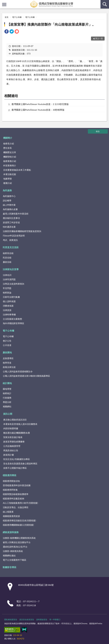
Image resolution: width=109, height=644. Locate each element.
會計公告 (7, 341)
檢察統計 (7, 393)
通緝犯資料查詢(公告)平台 (15, 547)
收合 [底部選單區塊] (98, 131)
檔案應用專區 (10, 475)
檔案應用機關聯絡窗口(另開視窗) (18, 525)
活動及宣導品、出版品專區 (16, 507)
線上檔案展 (8, 512)
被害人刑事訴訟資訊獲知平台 (17, 542)
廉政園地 (7, 352)
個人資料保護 (9, 301)
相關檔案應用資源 (11, 516)
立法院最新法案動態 (12, 319)
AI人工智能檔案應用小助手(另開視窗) (20, 503)
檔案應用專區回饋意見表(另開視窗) (19, 520)
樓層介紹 (8, 183)
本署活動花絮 (10, 174)
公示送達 (7, 345)
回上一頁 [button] (99, 38)
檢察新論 (7, 293)
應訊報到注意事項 (11, 218)
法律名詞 (7, 275)
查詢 (105, 4)
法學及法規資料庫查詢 (13, 284)
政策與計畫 (9, 455)
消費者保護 (8, 306)
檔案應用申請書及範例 (13, 499)
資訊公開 (8, 414)
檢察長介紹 (9, 144)
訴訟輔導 (7, 200)
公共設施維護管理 (12, 446)
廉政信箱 (7, 262)
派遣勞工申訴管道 (11, 222)
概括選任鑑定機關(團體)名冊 (17, 433)
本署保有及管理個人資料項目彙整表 (20, 424)
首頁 (7, 17)
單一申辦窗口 (55, 619)
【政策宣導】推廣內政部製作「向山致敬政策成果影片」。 (51, 24)
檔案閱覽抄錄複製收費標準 (16, 494)
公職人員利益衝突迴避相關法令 (18, 371)
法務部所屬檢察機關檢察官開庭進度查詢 (22, 231)
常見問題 (7, 288)
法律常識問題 (9, 279)
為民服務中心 (9, 196)
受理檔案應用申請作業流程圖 (17, 485)
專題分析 (7, 402)
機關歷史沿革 (10, 152)
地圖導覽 (8, 179)
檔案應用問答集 (10, 490)
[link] (7, 32)
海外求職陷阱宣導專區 (13, 323)
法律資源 (7, 310)
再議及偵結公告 (11, 450)
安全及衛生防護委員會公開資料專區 (20, 464)
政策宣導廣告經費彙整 (14, 442)
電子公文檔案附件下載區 (15, 560)
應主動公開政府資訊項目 (15, 420)
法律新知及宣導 (11, 269)
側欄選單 (4, 5)
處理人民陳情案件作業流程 (16, 214)
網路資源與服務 (11, 532)
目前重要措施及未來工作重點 (17, 170)
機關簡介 (8, 138)
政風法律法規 (9, 367)
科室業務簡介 (10, 165)
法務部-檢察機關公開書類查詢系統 (19, 538)
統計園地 (7, 383)
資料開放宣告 (42, 619)
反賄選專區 (8, 358)
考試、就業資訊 (10, 240)
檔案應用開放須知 (11, 481)
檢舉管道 (7, 363)
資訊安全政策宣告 (27, 619)
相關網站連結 (9, 555)
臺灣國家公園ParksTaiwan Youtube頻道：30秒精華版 (38, 110)
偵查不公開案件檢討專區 (15, 468)
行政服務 (7, 398)
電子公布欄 (17, 17)
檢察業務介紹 (10, 161)
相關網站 (7, 406)
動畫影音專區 (10, 567)
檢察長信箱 (8, 253)
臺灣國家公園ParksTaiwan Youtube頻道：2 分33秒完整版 (40, 104)
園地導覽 (7, 389)
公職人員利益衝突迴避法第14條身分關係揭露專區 (26, 376)
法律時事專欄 (9, 314)
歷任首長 (8, 148)
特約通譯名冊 (9, 227)
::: (2, 2)
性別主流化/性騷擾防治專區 (17, 459)
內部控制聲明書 (11, 428)
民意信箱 (7, 258)
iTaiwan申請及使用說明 (14, 236)
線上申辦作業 (9, 205)
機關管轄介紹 (10, 157)
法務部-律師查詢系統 (13, 551)
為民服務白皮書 (10, 209)
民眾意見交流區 (11, 247)
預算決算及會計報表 (13, 437)
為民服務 (7, 190)
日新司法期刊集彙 (11, 297)
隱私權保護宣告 (11, 619)
